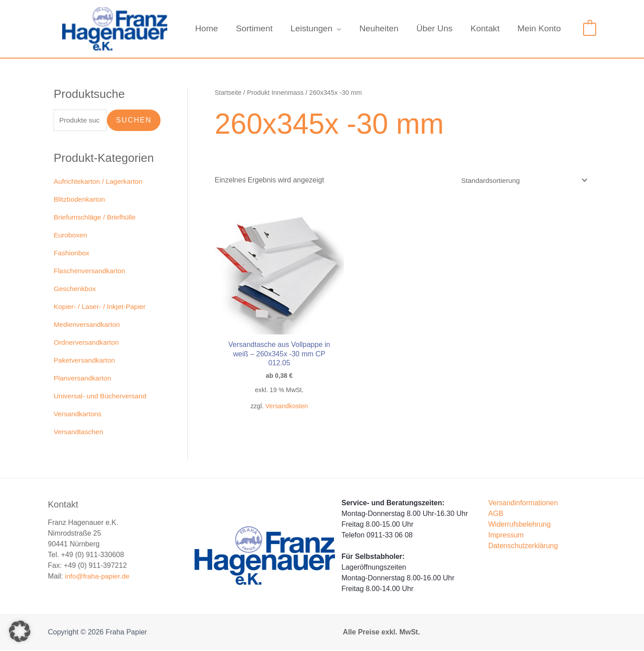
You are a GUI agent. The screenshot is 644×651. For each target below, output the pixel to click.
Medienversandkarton (88, 325)
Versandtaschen (79, 433)
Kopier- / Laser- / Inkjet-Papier (101, 307)
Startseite (229, 93)
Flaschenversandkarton (91, 272)
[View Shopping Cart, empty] (590, 28)
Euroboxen (71, 236)
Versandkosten (282, 396)
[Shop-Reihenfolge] (520, 180)
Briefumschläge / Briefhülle (96, 218)
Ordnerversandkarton (87, 343)
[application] (340, 29)
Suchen (134, 120)
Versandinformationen (523, 504)
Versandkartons (78, 415)
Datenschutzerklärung (523, 547)
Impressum (506, 536)
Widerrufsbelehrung (520, 525)
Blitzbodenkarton (80, 200)
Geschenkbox (76, 290)
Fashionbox (72, 254)
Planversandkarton (83, 379)
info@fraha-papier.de (98, 577)
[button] (20, 631)
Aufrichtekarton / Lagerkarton (100, 182)
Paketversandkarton (85, 361)
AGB (496, 514)
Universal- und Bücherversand (102, 397)
